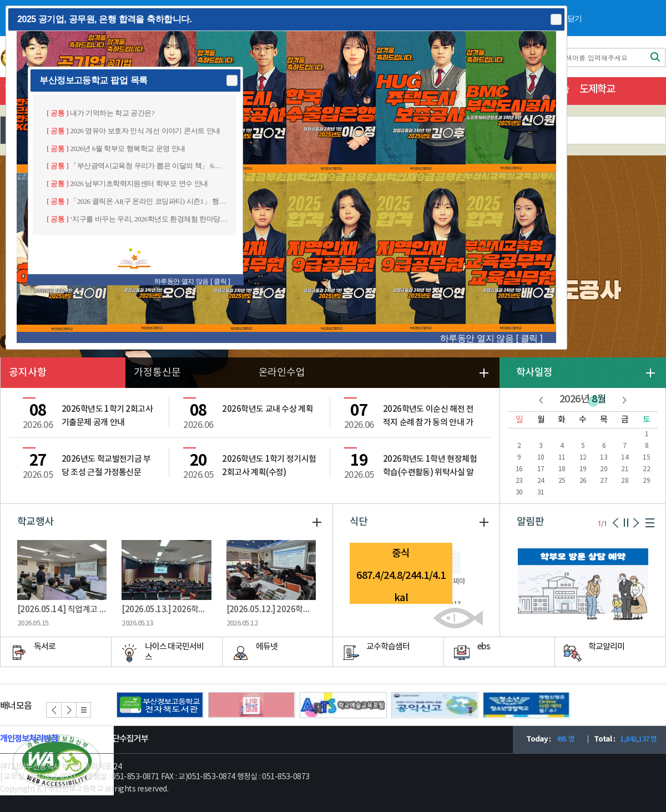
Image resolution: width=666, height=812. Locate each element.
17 (541, 469)
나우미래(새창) (252, 705)
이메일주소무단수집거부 (109, 739)
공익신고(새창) (435, 705)
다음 (624, 400)
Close (556, 20)
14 (625, 458)
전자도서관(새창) (160, 705)
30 (519, 493)
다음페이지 (636, 523)
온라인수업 (282, 373)
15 (646, 458)
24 (541, 481)
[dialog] (286, 178)
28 (625, 481)
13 (604, 458)
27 (604, 481)
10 (541, 458)
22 (646, 469)
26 (583, 481)
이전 (541, 400)
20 (604, 469)
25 (562, 481)
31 (541, 493)
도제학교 (597, 89)
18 (562, 469)
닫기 (575, 19)
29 (646, 481)
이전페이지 (616, 523)
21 (625, 469)
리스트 (84, 710)
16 (519, 469)
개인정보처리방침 (29, 739)
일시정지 (626, 523)
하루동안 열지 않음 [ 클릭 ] (491, 338)
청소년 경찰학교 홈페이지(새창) (526, 705)
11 (562, 458)
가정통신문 (157, 373)
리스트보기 (650, 523)
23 (519, 481)
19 (583, 469)
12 (583, 458)
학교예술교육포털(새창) (343, 705)
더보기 (650, 373)
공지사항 (28, 373)
